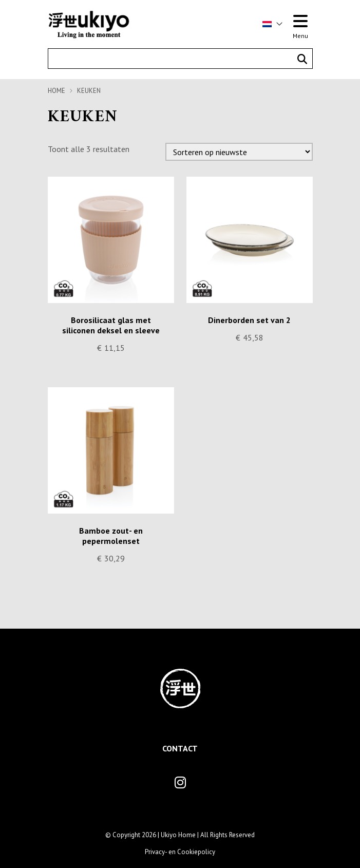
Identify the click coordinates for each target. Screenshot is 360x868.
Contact (180, 748)
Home (56, 91)
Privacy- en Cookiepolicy (180, 852)
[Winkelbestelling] (239, 152)
